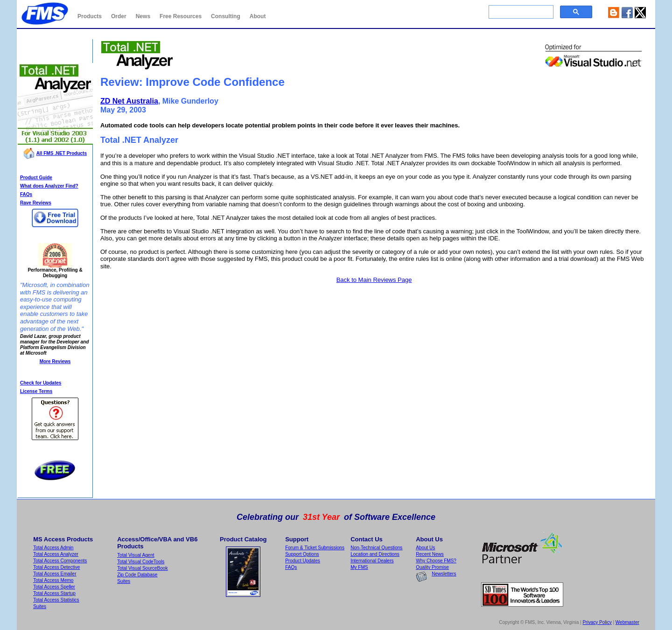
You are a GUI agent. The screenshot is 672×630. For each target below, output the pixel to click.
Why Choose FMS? (436, 561)
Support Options (302, 554)
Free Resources (181, 16)
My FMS (359, 567)
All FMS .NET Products (62, 153)
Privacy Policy (597, 622)
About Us (425, 548)
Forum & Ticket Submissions (315, 548)
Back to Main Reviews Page (374, 280)
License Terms (36, 391)
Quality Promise (432, 567)
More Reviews (55, 361)
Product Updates (303, 561)
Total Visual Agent (136, 555)
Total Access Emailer (55, 574)
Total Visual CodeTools (141, 562)
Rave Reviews (36, 203)
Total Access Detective (56, 567)
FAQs (26, 194)
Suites (40, 606)
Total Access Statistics (56, 600)
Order (119, 16)
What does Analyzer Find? (49, 186)
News (143, 16)
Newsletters (444, 574)
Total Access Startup (54, 593)
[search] (520, 12)
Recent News (430, 554)
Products (90, 16)
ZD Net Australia (129, 101)
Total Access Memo (53, 580)
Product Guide (36, 178)
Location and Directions (375, 554)
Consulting (226, 16)
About (258, 16)
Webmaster (627, 622)
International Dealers (372, 561)
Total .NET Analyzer (55, 50)
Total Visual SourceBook (142, 568)
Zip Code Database (137, 575)
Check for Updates (41, 383)
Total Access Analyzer (56, 554)
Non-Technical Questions (376, 548)
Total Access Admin (53, 548)
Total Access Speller (54, 587)
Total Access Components (60, 561)
